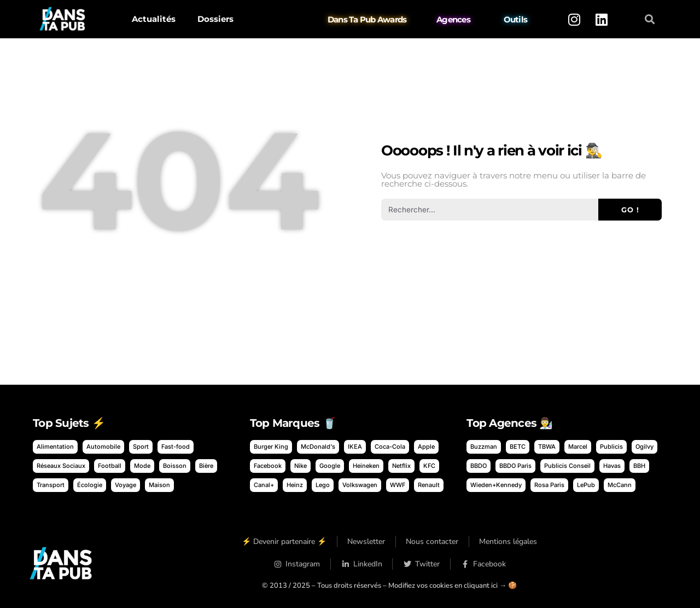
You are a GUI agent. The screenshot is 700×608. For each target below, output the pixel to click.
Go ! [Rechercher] (630, 210)
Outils (516, 19)
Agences (453, 19)
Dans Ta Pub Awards (367, 19)
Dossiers (215, 19)
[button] (650, 19)
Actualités (154, 19)
